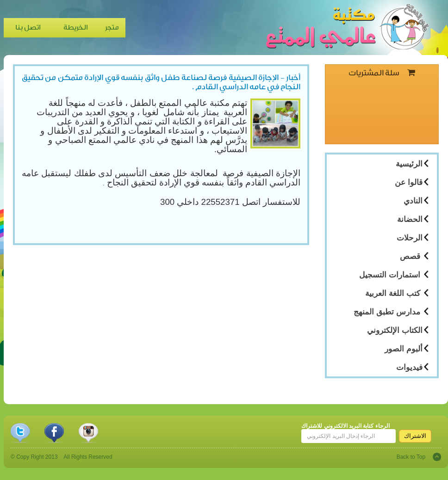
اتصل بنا (28, 28)
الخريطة (76, 28)
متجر (112, 28)
